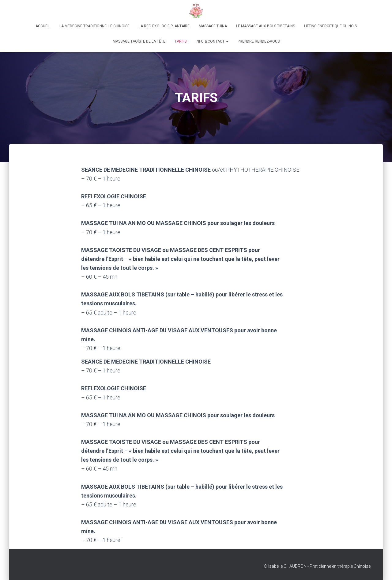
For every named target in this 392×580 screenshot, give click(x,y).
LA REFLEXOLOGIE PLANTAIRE (164, 26)
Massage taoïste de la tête (139, 41)
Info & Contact (212, 41)
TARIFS (181, 41)
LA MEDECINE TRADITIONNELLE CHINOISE (94, 26)
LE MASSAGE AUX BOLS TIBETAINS (266, 26)
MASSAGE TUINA (213, 26)
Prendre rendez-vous (259, 41)
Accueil (43, 26)
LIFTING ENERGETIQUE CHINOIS (330, 26)
